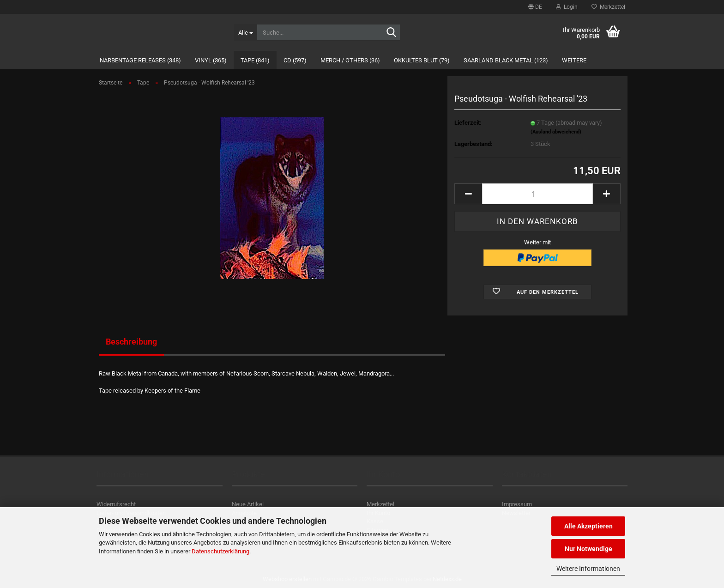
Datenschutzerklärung (220, 551)
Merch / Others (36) (350, 60)
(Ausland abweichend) (556, 132)
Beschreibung (131, 342)
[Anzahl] (537, 194)
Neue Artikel (248, 504)
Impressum (517, 504)
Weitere (574, 60)
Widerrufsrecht (116, 504)
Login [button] (567, 7)
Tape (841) (255, 60)
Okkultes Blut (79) (422, 60)
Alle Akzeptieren (588, 526)
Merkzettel (608, 7)
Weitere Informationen (588, 569)
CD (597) (295, 60)
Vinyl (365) (211, 60)
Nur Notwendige (588, 549)
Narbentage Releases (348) (140, 60)
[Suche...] (245, 32)
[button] (535, 7)
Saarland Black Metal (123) (506, 60)
